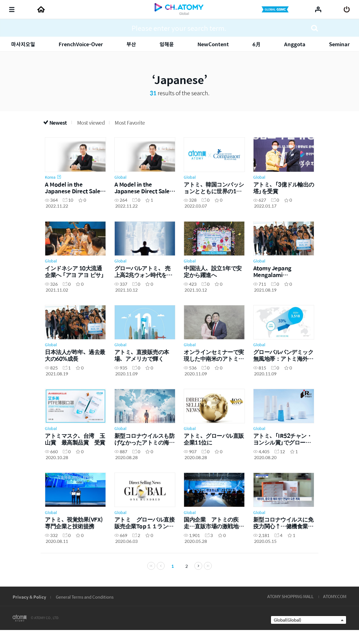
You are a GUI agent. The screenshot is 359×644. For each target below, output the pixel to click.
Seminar (339, 44)
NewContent (213, 44)
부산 (131, 44)
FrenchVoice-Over (81, 44)
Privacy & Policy (29, 610)
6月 (256, 44)
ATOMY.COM (335, 610)
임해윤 (167, 44)
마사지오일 (23, 44)
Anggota (295, 44)
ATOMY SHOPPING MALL (290, 610)
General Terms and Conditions (85, 610)
